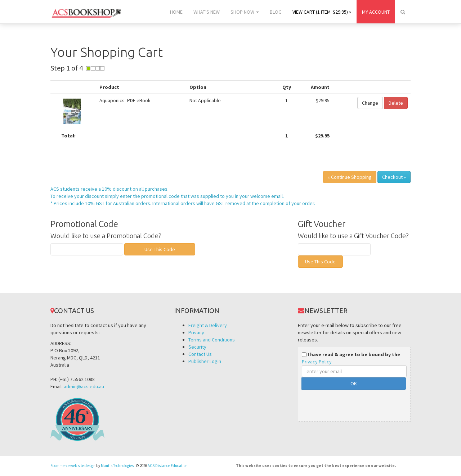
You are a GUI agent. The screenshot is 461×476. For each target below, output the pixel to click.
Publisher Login (205, 361)
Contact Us (200, 354)
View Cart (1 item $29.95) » (322, 12)
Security (197, 347)
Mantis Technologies (117, 466)
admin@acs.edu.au (84, 386)
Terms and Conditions (212, 340)
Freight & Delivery (208, 325)
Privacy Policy (317, 362)
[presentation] (357, 404)
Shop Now (245, 12)
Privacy (196, 332)
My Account (376, 12)
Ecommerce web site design (73, 466)
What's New (207, 12)
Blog (276, 12)
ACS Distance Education (168, 466)
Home (176, 12)
